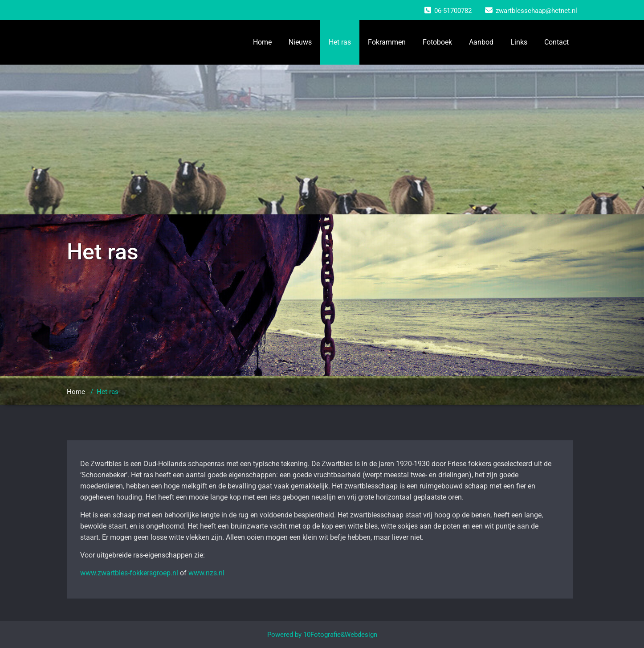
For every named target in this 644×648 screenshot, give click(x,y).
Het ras (340, 42)
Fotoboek (437, 42)
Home (262, 42)
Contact (556, 42)
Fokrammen (387, 42)
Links (519, 42)
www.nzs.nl (206, 573)
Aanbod (481, 42)
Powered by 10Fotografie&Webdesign (322, 635)
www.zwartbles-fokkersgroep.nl (129, 573)
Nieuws (300, 42)
